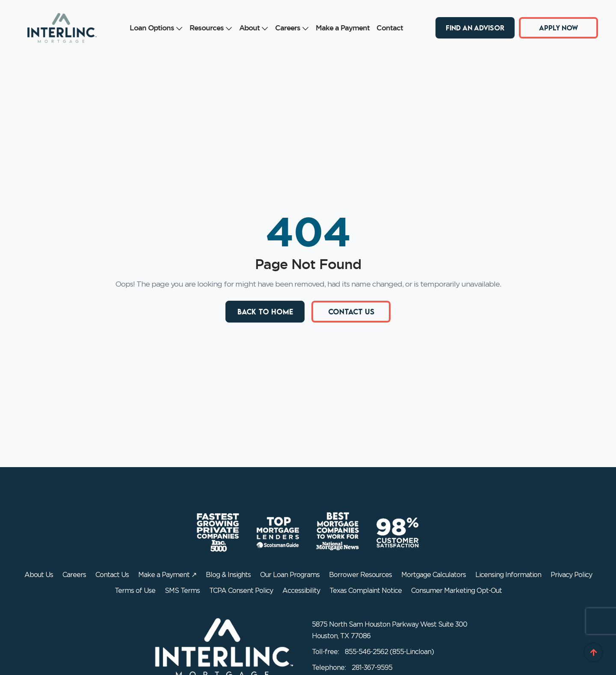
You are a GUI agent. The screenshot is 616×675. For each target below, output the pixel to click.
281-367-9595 (372, 668)
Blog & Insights (228, 575)
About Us (39, 575)
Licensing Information (508, 575)
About (254, 28)
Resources (211, 28)
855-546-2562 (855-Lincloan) (389, 652)
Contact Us (351, 312)
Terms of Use (135, 591)
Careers (292, 28)
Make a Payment (343, 28)
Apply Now (558, 27)
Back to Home (265, 312)
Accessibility (301, 591)
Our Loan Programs (290, 575)
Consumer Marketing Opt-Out (456, 591)
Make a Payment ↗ (167, 575)
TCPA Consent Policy (241, 591)
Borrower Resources (360, 575)
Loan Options (156, 28)
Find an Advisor (475, 27)
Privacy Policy (571, 575)
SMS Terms (182, 591)
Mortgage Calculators (434, 575)
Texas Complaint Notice (366, 591)
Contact (390, 28)
